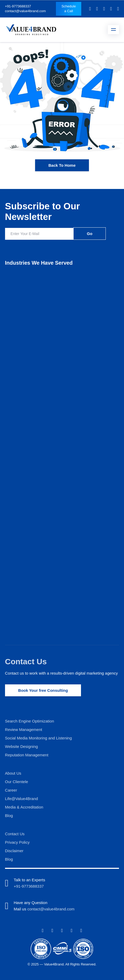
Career (11, 790)
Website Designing (22, 746)
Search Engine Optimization (30, 721)
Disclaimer (14, 851)
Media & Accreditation (24, 807)
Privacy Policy (17, 842)
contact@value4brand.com (25, 11)
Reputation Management (27, 755)
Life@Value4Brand (22, 799)
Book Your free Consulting (43, 690)
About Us (13, 773)
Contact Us (26, 661)
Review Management (24, 730)
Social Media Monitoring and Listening (38, 738)
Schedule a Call (69, 9)
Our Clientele (17, 782)
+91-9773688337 (18, 6)
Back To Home (62, 165)
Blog (9, 816)
